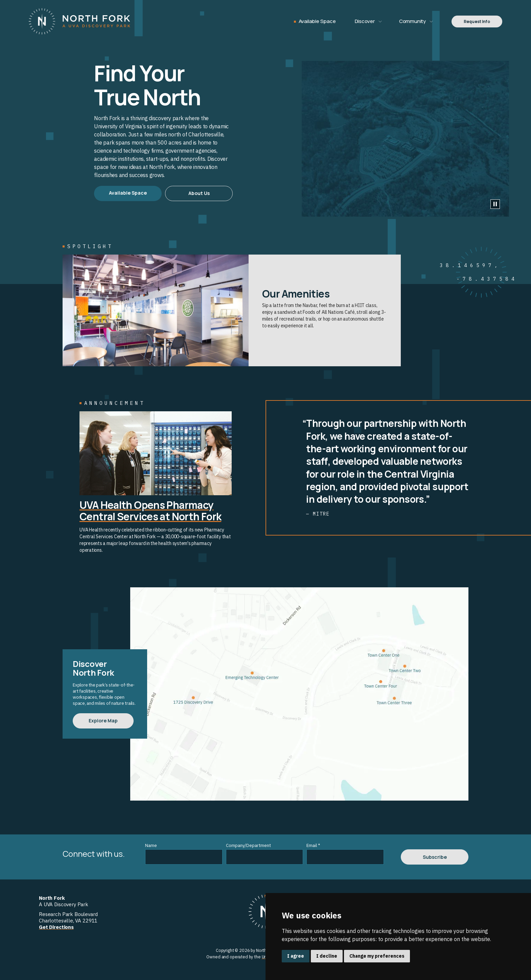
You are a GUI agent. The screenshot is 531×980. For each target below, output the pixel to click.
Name (151, 845)
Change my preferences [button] (377, 956)
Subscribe (435, 857)
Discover (365, 21)
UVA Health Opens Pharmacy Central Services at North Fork (150, 511)
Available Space (317, 21)
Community (412, 21)
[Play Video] (495, 204)
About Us (199, 193)
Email (313, 845)
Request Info (477, 21)
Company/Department (248, 845)
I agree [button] (296, 956)
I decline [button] (327, 956)
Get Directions (56, 927)
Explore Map (103, 721)
